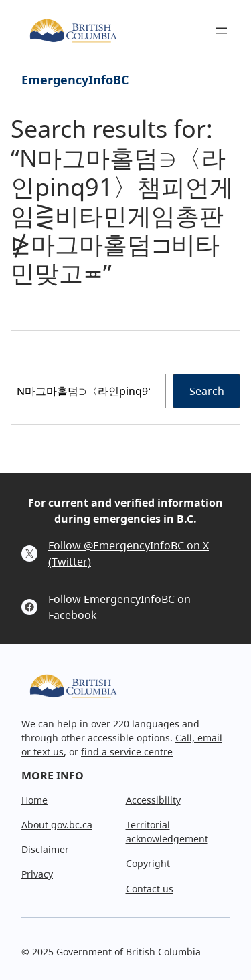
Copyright (148, 863)
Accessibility (153, 800)
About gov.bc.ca (57, 825)
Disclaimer (45, 849)
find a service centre (127, 752)
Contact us (150, 889)
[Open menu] (222, 31)
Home (34, 800)
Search (207, 391)
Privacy (37, 874)
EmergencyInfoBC (75, 80)
